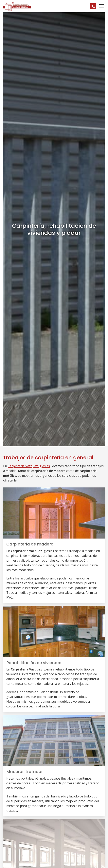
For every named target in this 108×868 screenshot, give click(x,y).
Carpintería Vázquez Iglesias (29, 466)
